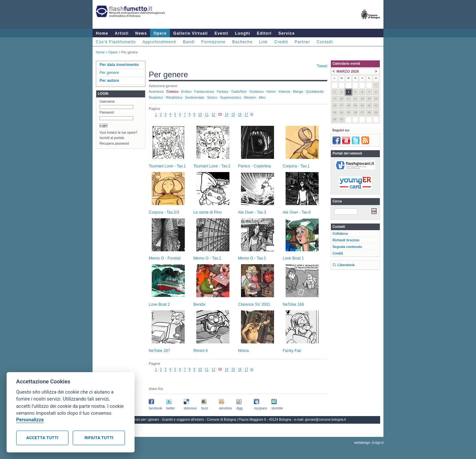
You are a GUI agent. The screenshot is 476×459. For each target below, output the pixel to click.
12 (213, 114)
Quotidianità (315, 92)
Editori (264, 33)
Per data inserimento (119, 65)
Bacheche (242, 42)
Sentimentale (195, 98)
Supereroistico (231, 98)
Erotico (186, 92)
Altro (262, 98)
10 (200, 114)
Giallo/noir (239, 92)
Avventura (156, 92)
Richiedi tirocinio (346, 240)
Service (287, 33)
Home (102, 33)
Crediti (281, 42)
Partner (302, 42)
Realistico (156, 98)
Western (250, 98)
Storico (212, 98)
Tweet (322, 66)
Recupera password (114, 143)
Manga (298, 92)
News (141, 33)
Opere (160, 33)
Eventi (221, 33)
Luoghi (243, 33)
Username (107, 102)
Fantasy (223, 92)
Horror (271, 92)
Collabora (340, 234)
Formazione (213, 42)
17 (246, 114)
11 (207, 114)
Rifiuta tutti (99, 438)
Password (107, 112)
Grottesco (256, 92)
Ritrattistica (174, 98)
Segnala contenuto (347, 247)
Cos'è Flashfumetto (116, 42)
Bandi (189, 42)
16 (240, 114)
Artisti (122, 33)
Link (263, 42)
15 (233, 114)
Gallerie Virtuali (191, 33)
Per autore (109, 81)
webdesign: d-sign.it (369, 443)
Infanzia (284, 92)
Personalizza (30, 420)
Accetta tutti (42, 438)
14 (227, 114)
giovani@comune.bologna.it (326, 420)
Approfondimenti (159, 42)
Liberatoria (346, 265)
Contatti (325, 42)
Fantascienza (204, 92)
